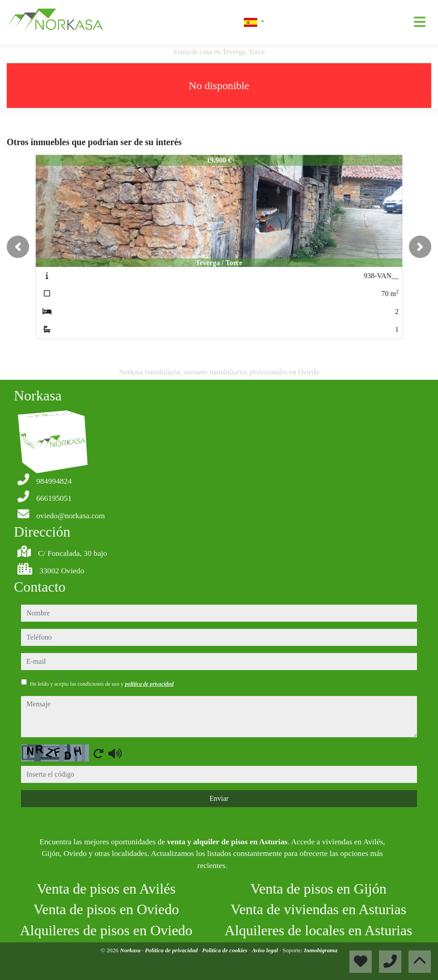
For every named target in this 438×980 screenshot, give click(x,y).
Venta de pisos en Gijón (319, 889)
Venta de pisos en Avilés (106, 889)
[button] (18, 247)
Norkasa (131, 950)
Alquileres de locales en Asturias (318, 930)
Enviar (219, 798)
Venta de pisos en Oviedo (106, 909)
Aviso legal (266, 950)
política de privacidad (149, 684)
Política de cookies (225, 950)
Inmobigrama (321, 950)
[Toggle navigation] (420, 22)
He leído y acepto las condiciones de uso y (102, 684)
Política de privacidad (172, 950)
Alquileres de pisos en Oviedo (106, 930)
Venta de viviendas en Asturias (318, 909)
